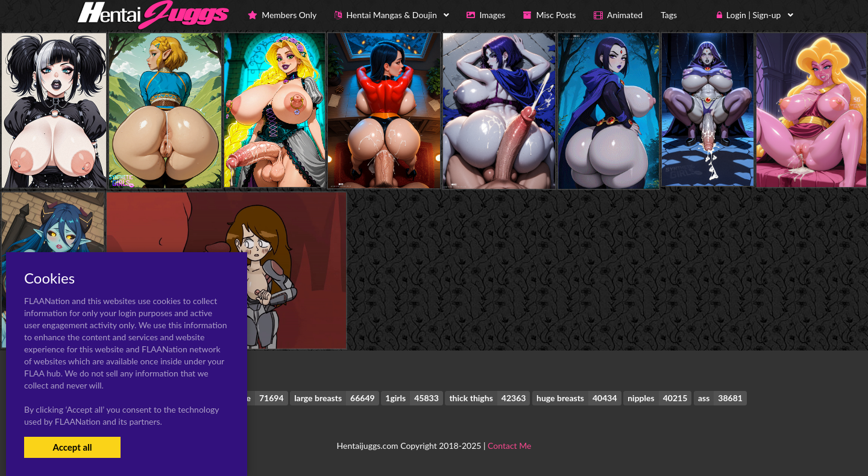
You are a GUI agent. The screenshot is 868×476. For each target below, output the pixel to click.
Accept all (72, 447)
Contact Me (509, 446)
